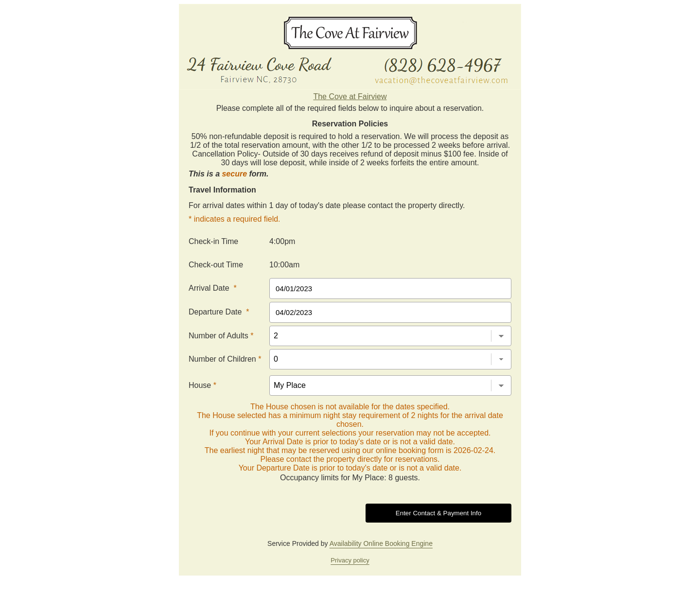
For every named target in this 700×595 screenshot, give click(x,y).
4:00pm (282, 241)
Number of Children (225, 359)
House (202, 385)
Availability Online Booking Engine (381, 543)
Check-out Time (216, 265)
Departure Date (219, 312)
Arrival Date (213, 288)
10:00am (284, 265)
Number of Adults (221, 336)
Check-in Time (213, 241)
